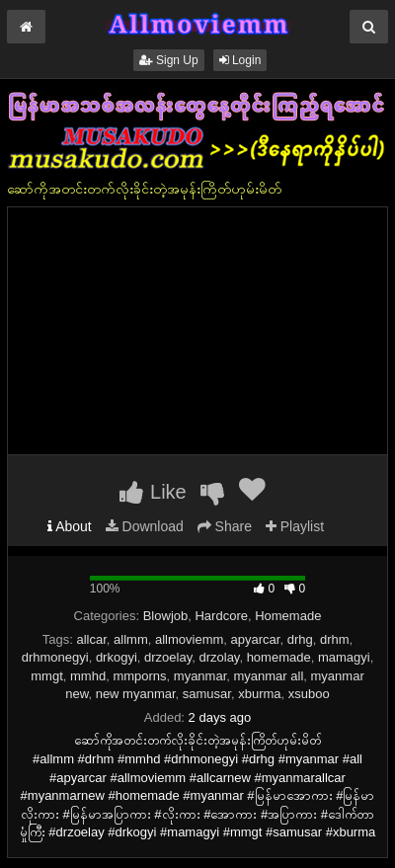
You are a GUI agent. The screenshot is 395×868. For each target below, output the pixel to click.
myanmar (200, 676)
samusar (207, 694)
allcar (91, 639)
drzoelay (168, 657)
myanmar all (269, 676)
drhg (300, 639)
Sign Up (169, 60)
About (70, 526)
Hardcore (221, 616)
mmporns (139, 676)
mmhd (88, 676)
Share (225, 526)
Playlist (295, 526)
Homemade (288, 616)
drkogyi (117, 657)
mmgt (47, 676)
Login (240, 60)
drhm (335, 639)
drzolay (219, 657)
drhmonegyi (55, 657)
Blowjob (166, 616)
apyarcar (256, 639)
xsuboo (309, 694)
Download (145, 526)
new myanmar (136, 694)
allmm (131, 639)
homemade (279, 657)
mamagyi (344, 657)
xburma (259, 694)
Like (153, 492)
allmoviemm (189, 639)
